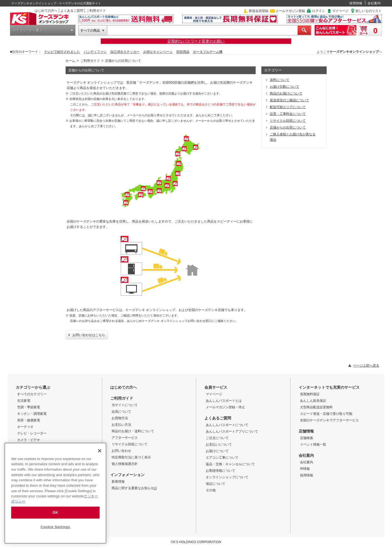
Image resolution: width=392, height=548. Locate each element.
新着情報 (118, 482)
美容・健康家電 (29, 420)
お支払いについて (219, 445)
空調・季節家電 (29, 407)
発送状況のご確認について (289, 100)
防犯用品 (183, 52)
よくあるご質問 (72, 11)
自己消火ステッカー (125, 52)
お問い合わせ (121, 451)
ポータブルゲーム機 (208, 52)
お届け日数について (284, 87)
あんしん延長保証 (313, 401)
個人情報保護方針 (125, 464)
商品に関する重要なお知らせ (134, 488)
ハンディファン (95, 52)
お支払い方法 (121, 425)
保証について (216, 484)
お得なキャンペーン (158, 52)
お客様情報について (220, 471)
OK (55, 512)
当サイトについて (125, 405)
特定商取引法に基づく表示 (131, 457)
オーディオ (25, 427)
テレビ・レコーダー (32, 433)
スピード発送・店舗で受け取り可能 (326, 414)
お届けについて (217, 451)
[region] (55, 493)
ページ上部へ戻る (366, 366)
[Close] (100, 451)
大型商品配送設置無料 (316, 407)
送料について (280, 80)
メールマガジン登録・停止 (225, 407)
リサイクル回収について (288, 121)
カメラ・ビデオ (29, 440)
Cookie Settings (55, 527)
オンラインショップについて (227, 477)
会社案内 (374, 3)
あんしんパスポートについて (227, 425)
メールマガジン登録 (290, 11)
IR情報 (305, 469)
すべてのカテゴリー (32, 394)
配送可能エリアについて (288, 107)
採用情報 (356, 3)
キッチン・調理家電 (32, 414)
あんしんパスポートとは (224, 401)
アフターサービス (125, 438)
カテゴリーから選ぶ (28, 30)
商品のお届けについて (286, 93)
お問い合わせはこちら (89, 335)
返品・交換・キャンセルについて (230, 464)
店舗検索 (307, 438)
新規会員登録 (259, 11)
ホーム (70, 61)
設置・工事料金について (288, 114)
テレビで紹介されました (62, 52)
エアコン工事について (222, 458)
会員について (121, 412)
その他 (211, 490)
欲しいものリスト (369, 11)
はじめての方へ (46, 11)
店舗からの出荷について (288, 127)
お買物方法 (120, 418)
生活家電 (24, 401)
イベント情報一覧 (313, 445)
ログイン (318, 11)
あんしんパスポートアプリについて (232, 431)
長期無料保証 (310, 394)
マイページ (340, 11)
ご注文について (217, 438)
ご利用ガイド (96, 11)
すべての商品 (90, 31)
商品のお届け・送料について (133, 431)
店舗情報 (306, 431)
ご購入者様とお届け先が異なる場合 (293, 137)
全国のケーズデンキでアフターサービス (329, 420)
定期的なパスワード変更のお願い (196, 41)
